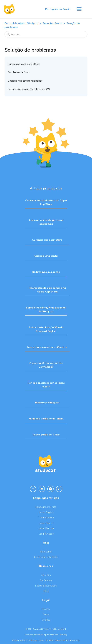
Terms (46, 614)
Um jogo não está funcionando (25, 81)
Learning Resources (46, 586)
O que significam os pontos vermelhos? (46, 365)
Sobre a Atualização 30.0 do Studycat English (46, 329)
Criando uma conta (46, 256)
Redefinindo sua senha (46, 272)
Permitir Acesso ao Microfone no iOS (29, 89)
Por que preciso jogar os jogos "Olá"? (46, 385)
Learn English (46, 512)
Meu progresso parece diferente (47, 347)
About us (46, 575)
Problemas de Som (18, 72)
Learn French (46, 523)
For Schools (46, 580)
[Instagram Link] (42, 489)
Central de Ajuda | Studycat (21, 23)
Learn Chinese (46, 534)
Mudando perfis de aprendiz (46, 419)
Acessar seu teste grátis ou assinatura (46, 222)
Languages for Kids (46, 507)
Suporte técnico (52, 23)
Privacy (46, 609)
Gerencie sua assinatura (47, 240)
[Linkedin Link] (59, 489)
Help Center (46, 552)
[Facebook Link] (33, 489)
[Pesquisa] (46, 34)
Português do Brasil (58, 9)
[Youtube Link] (50, 489)
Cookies (46, 620)
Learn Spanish (46, 518)
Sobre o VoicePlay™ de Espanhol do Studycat (46, 309)
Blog (46, 591)
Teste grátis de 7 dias (46, 435)
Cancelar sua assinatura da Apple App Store (46, 202)
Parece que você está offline (24, 64)
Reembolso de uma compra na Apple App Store (47, 290)
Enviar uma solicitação (46, 557)
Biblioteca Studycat (47, 402)
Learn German (46, 528)
